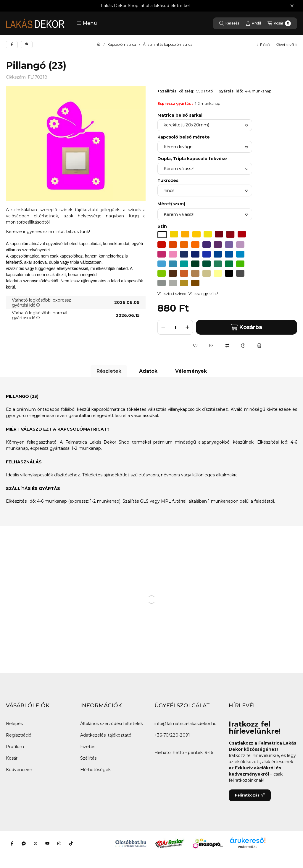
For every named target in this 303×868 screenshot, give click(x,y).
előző (263, 45)
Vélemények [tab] (191, 371)
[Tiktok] (71, 843)
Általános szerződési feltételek (112, 724)
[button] (87, 23)
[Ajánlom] (211, 346)
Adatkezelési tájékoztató (106, 735)
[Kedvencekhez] (195, 346)
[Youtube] (47, 843)
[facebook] (12, 45)
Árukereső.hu (248, 847)
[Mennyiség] (175, 327)
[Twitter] (36, 843)
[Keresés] (229, 23)
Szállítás (88, 758)
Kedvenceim (19, 770)
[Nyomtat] (259, 346)
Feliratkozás (250, 795)
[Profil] (253, 23)
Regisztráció (19, 735)
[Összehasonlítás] (227, 346)
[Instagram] (59, 843)
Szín (162, 226)
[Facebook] (12, 843)
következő (286, 45)
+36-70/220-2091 (172, 735)
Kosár (12, 758)
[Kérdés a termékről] (243, 346)
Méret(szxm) (171, 204)
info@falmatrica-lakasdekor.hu (186, 724)
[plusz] (187, 327)
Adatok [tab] (148, 371)
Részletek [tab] (109, 371)
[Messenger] (24, 843)
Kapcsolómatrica (122, 45)
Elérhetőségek (95, 770)
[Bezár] (292, 6)
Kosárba (246, 327)
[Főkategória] (99, 45)
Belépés (14, 724)
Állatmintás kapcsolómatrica (168, 45)
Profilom (15, 747)
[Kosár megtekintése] (279, 23)
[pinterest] (27, 45)
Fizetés (88, 747)
